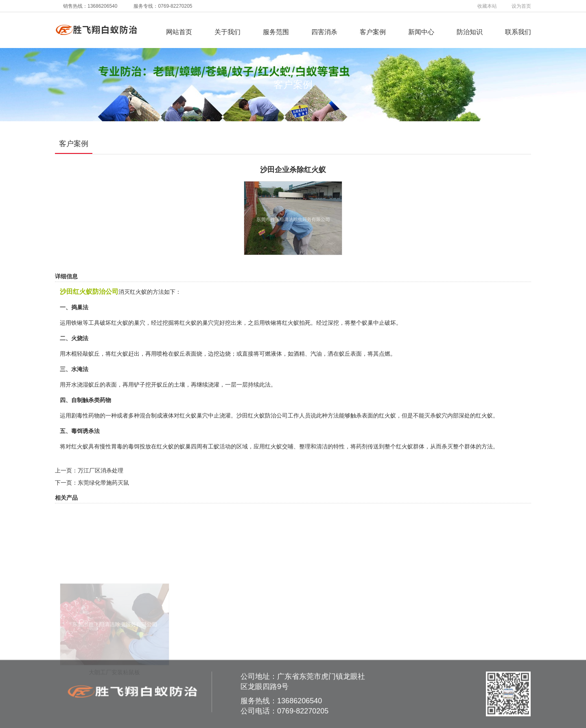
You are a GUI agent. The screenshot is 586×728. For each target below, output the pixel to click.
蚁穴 (442, 415)
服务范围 (276, 32)
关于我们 (227, 32)
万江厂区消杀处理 (101, 470)
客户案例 (373, 32)
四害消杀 (324, 32)
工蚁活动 (219, 446)
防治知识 (470, 32)
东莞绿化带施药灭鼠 (103, 483)
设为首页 (521, 6)
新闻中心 (421, 32)
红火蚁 (291, 323)
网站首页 (179, 32)
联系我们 (518, 32)
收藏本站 (487, 6)
